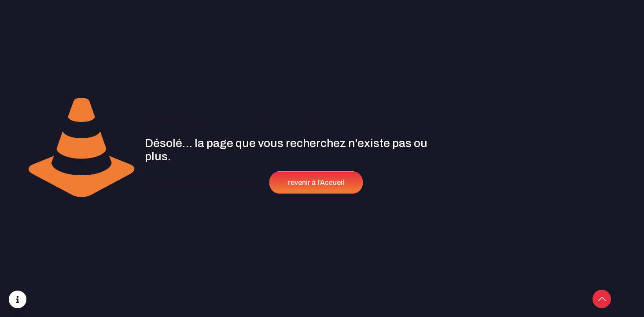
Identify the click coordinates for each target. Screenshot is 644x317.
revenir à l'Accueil (316, 182)
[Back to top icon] (602, 299)
